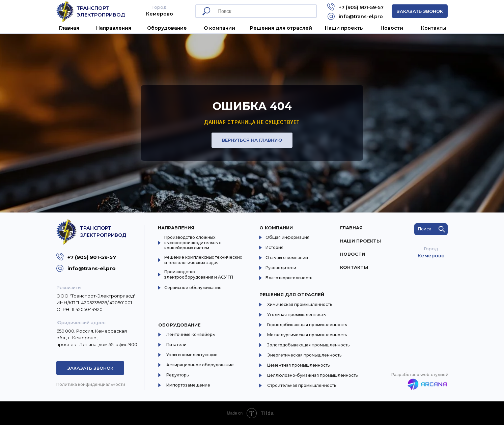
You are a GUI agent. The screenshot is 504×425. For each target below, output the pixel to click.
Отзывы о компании (287, 258)
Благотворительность (289, 278)
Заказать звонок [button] (420, 11)
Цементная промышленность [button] (298, 365)
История (274, 247)
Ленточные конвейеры (191, 334)
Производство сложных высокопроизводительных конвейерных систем (192, 243)
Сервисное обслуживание (193, 288)
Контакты (433, 28)
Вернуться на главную (252, 140)
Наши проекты (344, 28)
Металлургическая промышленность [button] (307, 335)
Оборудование (167, 28)
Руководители (281, 268)
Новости (392, 28)
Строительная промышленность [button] (302, 385)
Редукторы (178, 375)
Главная (69, 28)
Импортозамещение (188, 385)
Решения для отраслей (292, 294)
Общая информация (287, 237)
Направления (114, 28)
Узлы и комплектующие (192, 355)
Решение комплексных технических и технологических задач (203, 260)
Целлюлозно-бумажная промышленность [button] (312, 375)
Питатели (176, 345)
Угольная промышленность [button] (296, 315)
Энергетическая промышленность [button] (304, 355)
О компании (276, 228)
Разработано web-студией (420, 375)
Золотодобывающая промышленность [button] (308, 345)
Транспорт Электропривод (101, 11)
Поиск (425, 229)
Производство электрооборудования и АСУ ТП (199, 274)
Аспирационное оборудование (200, 365)
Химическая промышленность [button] (300, 304)
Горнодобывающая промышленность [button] (307, 325)
